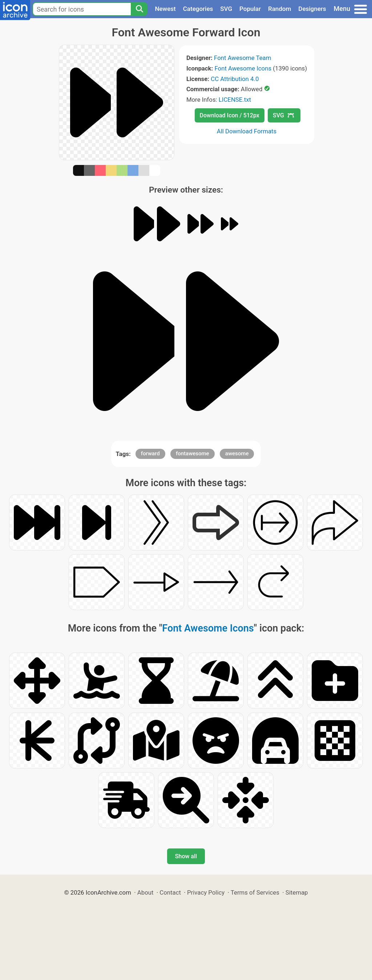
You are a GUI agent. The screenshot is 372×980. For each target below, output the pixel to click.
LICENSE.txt (235, 100)
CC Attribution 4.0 (235, 79)
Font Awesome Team (242, 58)
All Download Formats (247, 131)
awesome (237, 453)
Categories (198, 9)
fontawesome (193, 453)
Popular (250, 9)
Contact (170, 892)
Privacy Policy (206, 892)
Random (280, 9)
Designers (312, 9)
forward (150, 453)
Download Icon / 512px (230, 115)
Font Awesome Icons (243, 68)
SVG (226, 9)
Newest (165, 9)
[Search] (139, 9)
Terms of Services (255, 892)
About (145, 892)
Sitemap (297, 892)
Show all (186, 856)
